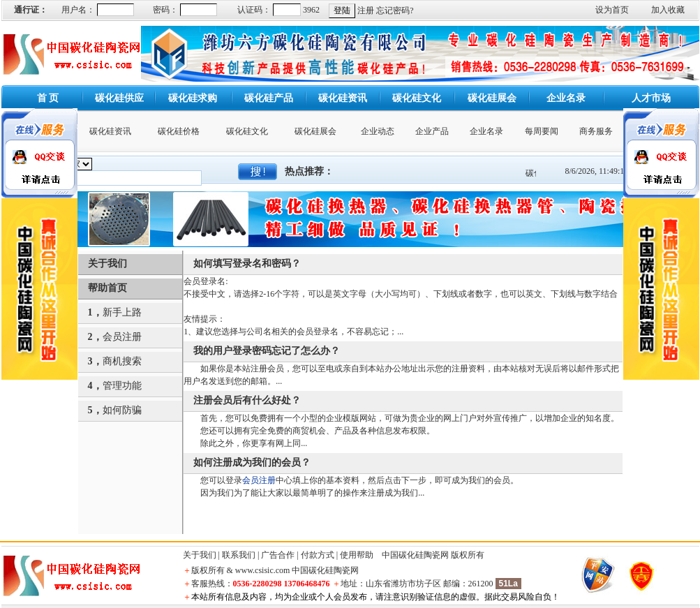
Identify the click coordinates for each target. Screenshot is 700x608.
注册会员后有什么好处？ (247, 400)
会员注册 (122, 337)
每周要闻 (542, 131)
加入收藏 (668, 10)
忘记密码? (395, 10)
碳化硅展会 (315, 131)
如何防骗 (122, 410)
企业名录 (486, 131)
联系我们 (239, 555)
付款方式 (318, 555)
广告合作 (278, 555)
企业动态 (378, 131)
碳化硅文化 (247, 131)
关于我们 (107, 264)
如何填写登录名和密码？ (247, 264)
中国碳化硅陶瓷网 (415, 555)
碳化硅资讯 (110, 131)
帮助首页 (107, 288)
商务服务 (596, 131)
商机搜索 (122, 361)
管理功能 (122, 386)
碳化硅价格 (179, 131)
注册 (366, 10)
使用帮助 (357, 555)
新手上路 (122, 312)
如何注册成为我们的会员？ (252, 462)
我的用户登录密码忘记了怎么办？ (267, 351)
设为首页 (612, 10)
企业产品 (432, 131)
